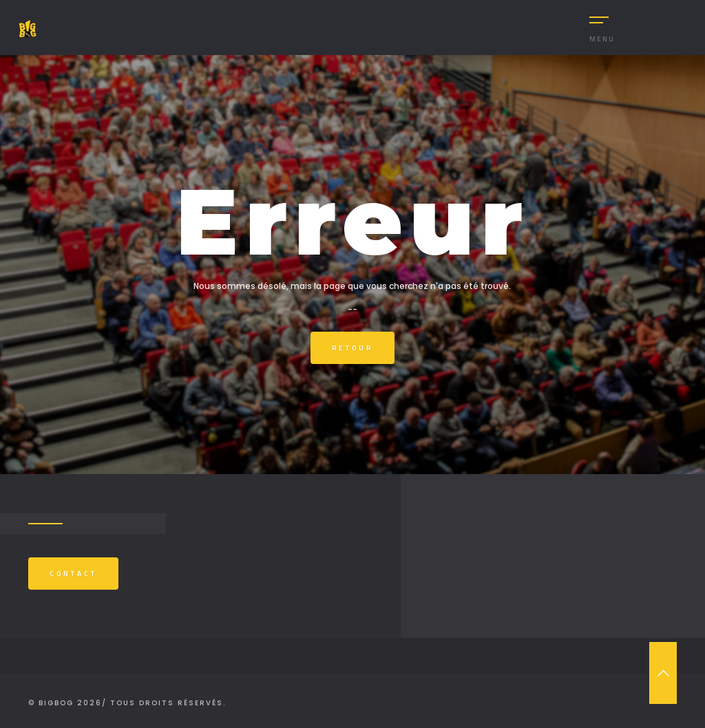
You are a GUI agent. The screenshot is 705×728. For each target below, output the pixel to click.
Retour (352, 348)
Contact (73, 574)
